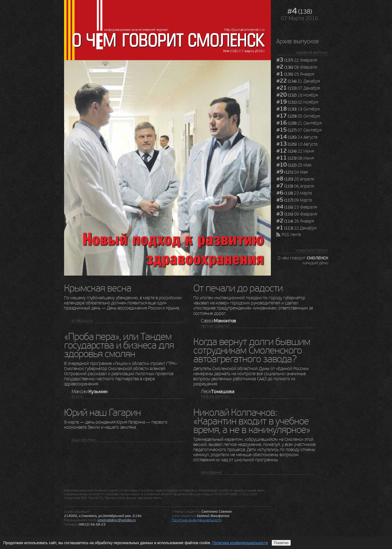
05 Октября (298, 116)
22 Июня (295, 151)
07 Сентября (299, 130)
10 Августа (297, 144)
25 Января (295, 74)
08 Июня (295, 158)
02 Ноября (297, 102)
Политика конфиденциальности (197, 520)
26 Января (295, 221)
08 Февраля (297, 67)
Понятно (281, 543)
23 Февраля (297, 207)
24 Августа (297, 137)
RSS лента (291, 235)
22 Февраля (297, 60)
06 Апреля (295, 186)
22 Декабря (296, 228)
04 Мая (292, 172)
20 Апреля (295, 179)
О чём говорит (303, 260)
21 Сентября (299, 123)
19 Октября (298, 109)
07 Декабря (298, 88)
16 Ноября (297, 95)
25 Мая (294, 165)
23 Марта (294, 193)
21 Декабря (298, 81)
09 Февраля (297, 214)
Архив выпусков (297, 41)
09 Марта (294, 200)
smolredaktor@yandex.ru (117, 520)
